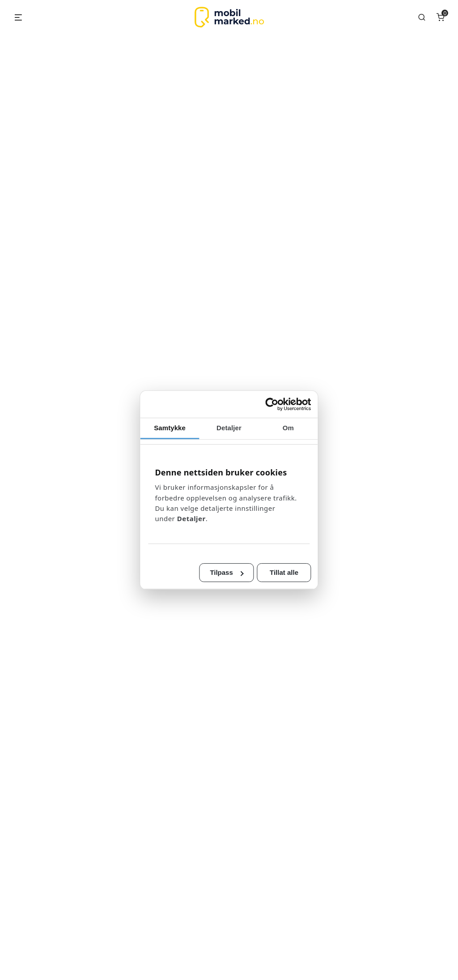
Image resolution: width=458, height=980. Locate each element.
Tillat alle (305, 567)
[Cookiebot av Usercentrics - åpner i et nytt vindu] (303, 409)
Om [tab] (309, 433)
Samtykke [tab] (149, 433)
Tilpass (227, 567)
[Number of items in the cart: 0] (441, 17)
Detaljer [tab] (229, 433)
